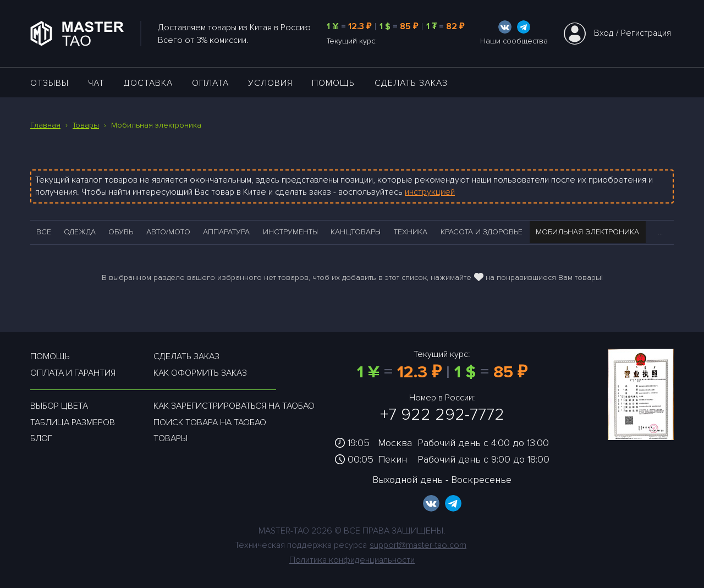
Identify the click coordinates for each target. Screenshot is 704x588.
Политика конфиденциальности (352, 560)
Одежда (80, 232)
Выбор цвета (59, 406)
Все (44, 232)
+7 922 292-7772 (442, 414)
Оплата (210, 83)
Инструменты (290, 232)
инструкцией (430, 192)
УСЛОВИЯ (270, 83)
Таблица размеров (73, 422)
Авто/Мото (168, 232)
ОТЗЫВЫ (50, 83)
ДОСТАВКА (148, 83)
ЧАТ (96, 83)
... (660, 232)
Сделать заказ (411, 83)
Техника (411, 232)
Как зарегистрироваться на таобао (234, 406)
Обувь (121, 232)
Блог (41, 438)
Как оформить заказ (200, 373)
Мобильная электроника (587, 232)
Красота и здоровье (482, 232)
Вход (604, 33)
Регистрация (646, 33)
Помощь (333, 83)
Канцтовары (356, 232)
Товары (170, 438)
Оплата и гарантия (73, 373)
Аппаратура (226, 232)
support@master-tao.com (418, 545)
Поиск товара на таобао (210, 422)
